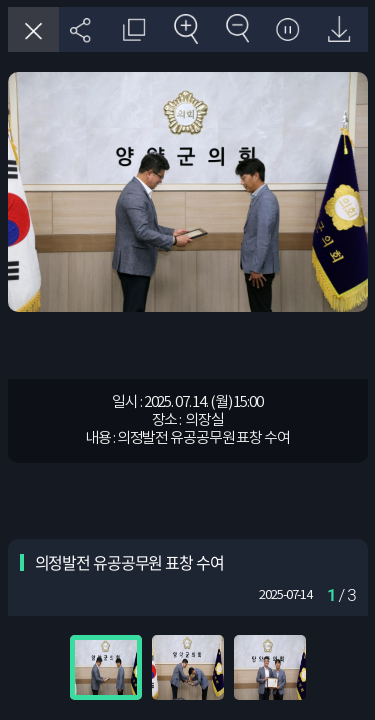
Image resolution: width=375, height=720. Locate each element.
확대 (184, 29)
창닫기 (33, 29)
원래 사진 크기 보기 (132, 29)
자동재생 (287, 29)
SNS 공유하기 (81, 29)
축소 (235, 29)
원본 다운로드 (338, 29)
